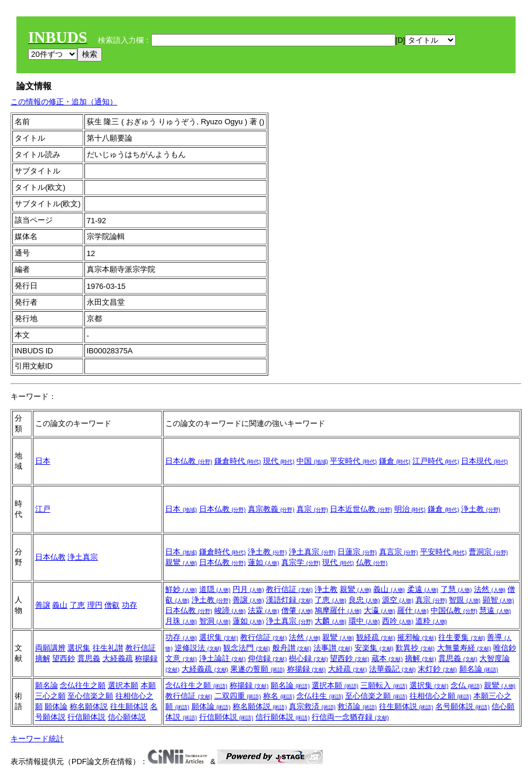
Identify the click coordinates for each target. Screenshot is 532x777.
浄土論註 (223, 658)
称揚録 (146, 658)
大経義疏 (118, 658)
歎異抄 (415, 648)
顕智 (499, 600)
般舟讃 (292, 648)
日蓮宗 (357, 552)
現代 (279, 461)
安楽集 (374, 648)
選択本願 (123, 685)
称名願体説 (89, 706)
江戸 (43, 509)
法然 (490, 589)
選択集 (79, 648)
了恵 (77, 605)
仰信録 (267, 658)
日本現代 (485, 461)
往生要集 (462, 637)
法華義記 (393, 669)
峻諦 (230, 610)
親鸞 (181, 562)
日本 (43, 461)
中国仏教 (454, 610)
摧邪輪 (417, 637)
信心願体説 (127, 717)
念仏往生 (320, 696)
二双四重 (238, 696)
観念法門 (247, 648)
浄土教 (481, 509)
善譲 (43, 605)
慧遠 (495, 610)
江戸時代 (436, 461)
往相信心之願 (441, 696)
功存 (129, 605)
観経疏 (376, 637)
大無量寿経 (464, 648)
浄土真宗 (83, 557)
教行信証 (289, 589)
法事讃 (333, 648)
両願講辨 (50, 648)
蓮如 (264, 562)
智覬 (465, 600)
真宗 (312, 509)
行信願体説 (86, 717)
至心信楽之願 (90, 696)
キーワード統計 (37, 739)
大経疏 (348, 669)
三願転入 (384, 685)
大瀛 (380, 610)
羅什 (413, 610)
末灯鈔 (437, 669)
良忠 (364, 600)
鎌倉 (395, 461)
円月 (248, 589)
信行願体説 (283, 717)
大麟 (330, 621)
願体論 (56, 706)
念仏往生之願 (83, 685)
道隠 (215, 589)
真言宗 (399, 552)
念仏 (466, 685)
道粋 (431, 621)
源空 (398, 600)
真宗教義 (271, 509)
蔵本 (387, 658)
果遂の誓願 (258, 669)
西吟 (398, 621)
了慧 (456, 589)
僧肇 (297, 610)
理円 (95, 605)
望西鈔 (64, 658)
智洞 (215, 621)
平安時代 (353, 461)
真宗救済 (312, 706)
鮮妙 (181, 589)
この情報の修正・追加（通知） (64, 102)
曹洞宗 (488, 552)
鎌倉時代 (238, 461)
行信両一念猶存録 (350, 717)
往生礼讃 (108, 648)
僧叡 (112, 605)
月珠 (181, 621)
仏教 (372, 562)
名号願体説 (463, 706)
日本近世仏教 (361, 509)
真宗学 (301, 562)
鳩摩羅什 (338, 610)
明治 (410, 509)
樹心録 (308, 658)
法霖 (264, 610)
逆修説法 (198, 648)
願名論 (479, 669)
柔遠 (423, 589)
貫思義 (89, 658)
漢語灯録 (289, 600)
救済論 (357, 706)
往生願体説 (129, 706)
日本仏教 (189, 461)
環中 (364, 621)
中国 (312, 461)
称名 (279, 696)
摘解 (43, 658)
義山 (60, 605)
